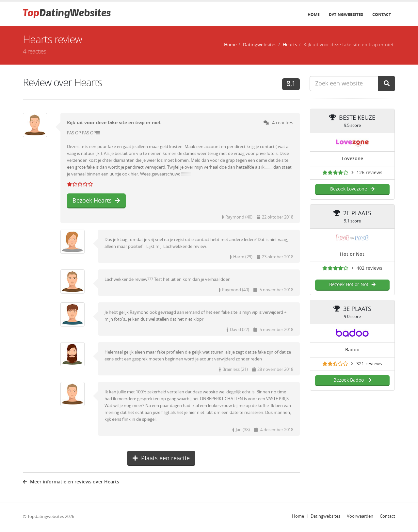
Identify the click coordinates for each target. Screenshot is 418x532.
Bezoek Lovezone (352, 189)
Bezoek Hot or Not (352, 285)
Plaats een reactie (161, 458)
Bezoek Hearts (96, 201)
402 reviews (370, 268)
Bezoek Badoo (352, 380)
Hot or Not (352, 254)
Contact (382, 15)
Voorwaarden (360, 516)
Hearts (290, 45)
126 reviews (370, 173)
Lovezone (352, 159)
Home (314, 15)
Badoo (352, 350)
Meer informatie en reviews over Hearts (71, 482)
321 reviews (369, 364)
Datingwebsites (346, 15)
